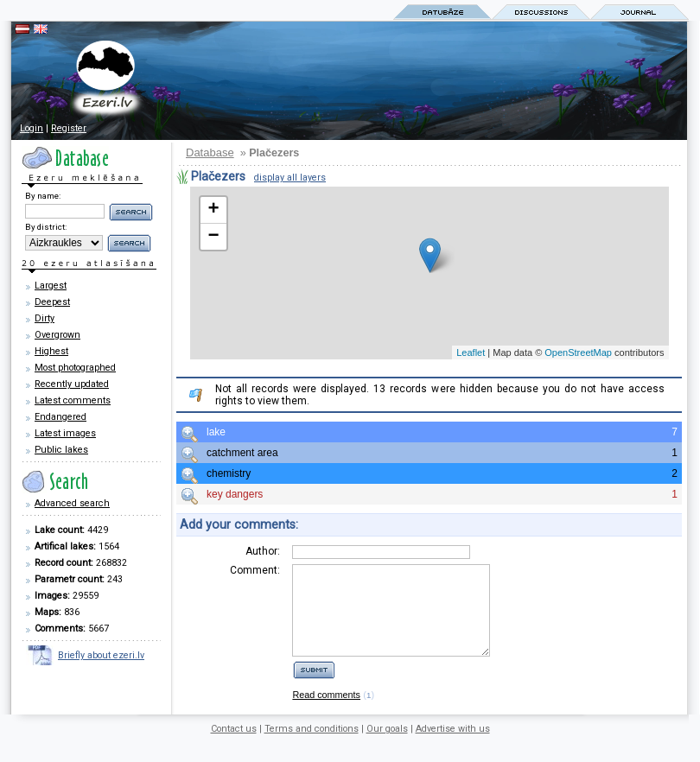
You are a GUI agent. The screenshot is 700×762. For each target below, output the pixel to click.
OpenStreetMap (578, 352)
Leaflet (471, 352)
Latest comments (73, 400)
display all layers (290, 178)
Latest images (65, 433)
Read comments (326, 713)
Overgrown (57, 335)
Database (210, 152)
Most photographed (75, 368)
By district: (46, 227)
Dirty (45, 318)
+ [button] (213, 210)
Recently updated (72, 384)
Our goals (387, 747)
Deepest (52, 302)
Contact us (234, 747)
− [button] (213, 237)
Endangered (60, 417)
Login (32, 128)
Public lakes (61, 450)
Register (69, 128)
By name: (43, 196)
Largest (51, 286)
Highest (51, 351)
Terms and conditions (312, 747)
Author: (263, 551)
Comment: (255, 570)
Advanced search (72, 503)
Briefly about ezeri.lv (101, 655)
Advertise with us (453, 747)
